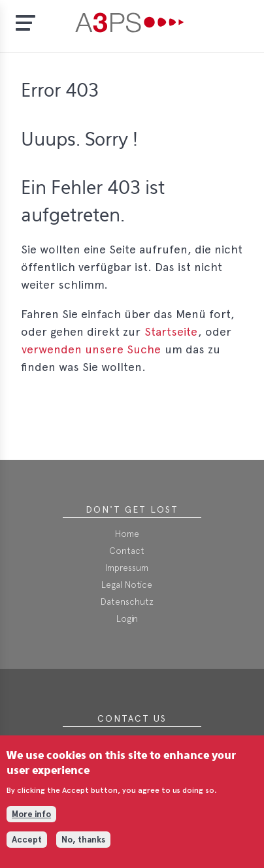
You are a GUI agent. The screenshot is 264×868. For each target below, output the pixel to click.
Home (127, 534)
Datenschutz (127, 602)
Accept (27, 847)
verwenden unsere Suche (91, 349)
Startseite (171, 331)
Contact (127, 551)
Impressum (127, 568)
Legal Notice (127, 585)
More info (31, 823)
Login (127, 619)
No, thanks (83, 847)
